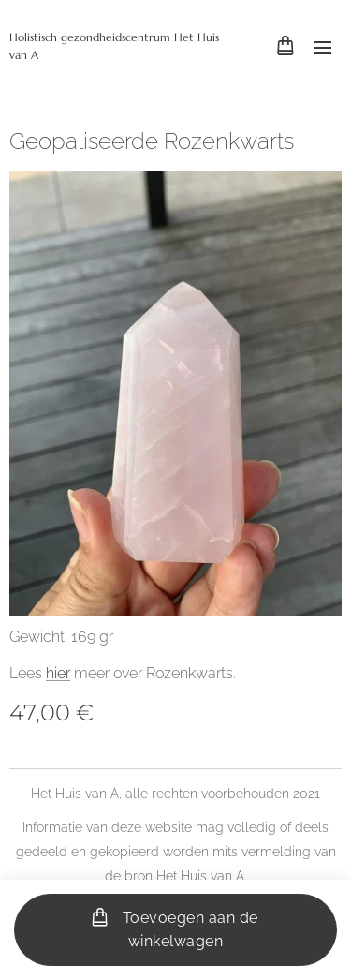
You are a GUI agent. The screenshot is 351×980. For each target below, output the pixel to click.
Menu (323, 48)
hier (58, 673)
